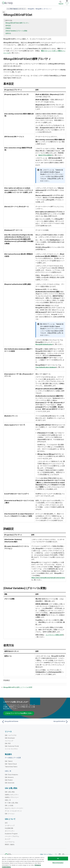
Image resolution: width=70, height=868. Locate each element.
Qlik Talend (9, 761)
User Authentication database (46, 367)
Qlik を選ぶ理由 (10, 791)
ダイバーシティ (10, 830)
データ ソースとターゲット (13, 810)
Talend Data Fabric (11, 766)
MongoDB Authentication (44, 344)
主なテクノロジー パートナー (14, 808)
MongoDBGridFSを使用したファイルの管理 (18, 687)
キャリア (8, 838)
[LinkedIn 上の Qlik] (60, 854)
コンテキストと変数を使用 (54, 634)
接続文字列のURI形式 (45, 155)
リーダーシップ (10, 825)
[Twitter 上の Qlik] (56, 854)
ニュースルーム (10, 841)
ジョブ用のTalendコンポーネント (16, 9)
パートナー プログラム (12, 836)
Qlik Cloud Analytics (11, 774)
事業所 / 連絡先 (10, 844)
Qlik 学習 (8, 743)
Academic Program (11, 833)
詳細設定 (8, 28)
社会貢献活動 (9, 828)
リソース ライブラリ (11, 748)
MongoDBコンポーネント (43, 9)
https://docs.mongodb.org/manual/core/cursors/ (48, 577)
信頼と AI (8, 799)
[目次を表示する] (4, 9)
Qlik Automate (10, 782)
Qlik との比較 (9, 805)
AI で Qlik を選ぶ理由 (11, 802)
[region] (35, 861)
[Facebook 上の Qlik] (63, 854)
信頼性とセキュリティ (12, 794)
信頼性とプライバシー (12, 797)
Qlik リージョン (10, 813)
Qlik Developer (10, 737)
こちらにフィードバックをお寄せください (19, 713)
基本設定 (8, 25)
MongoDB (31, 9)
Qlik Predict (9, 779)
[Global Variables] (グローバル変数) (16, 31)
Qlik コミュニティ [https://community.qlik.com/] (46, 854)
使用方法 (8, 33)
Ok (58, 858)
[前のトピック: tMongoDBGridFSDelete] (18, 721)
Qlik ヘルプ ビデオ (11, 735)
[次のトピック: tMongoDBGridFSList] (52, 721)
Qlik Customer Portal (12, 746)
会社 (6, 822)
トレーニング (9, 740)
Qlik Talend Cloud (11, 763)
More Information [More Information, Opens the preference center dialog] (58, 863)
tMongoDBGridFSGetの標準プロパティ (17, 23)
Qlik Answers (9, 777)
